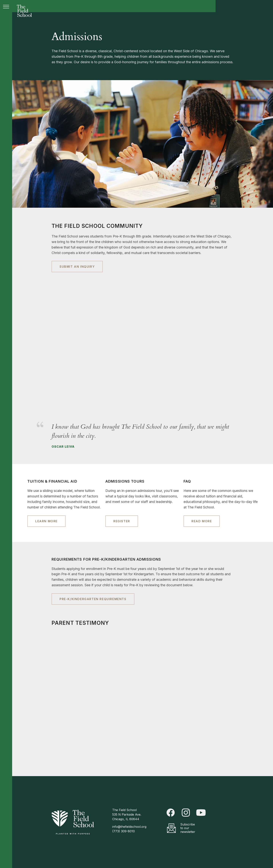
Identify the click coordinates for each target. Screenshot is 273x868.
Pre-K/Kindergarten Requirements (93, 599)
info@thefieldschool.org (129, 827)
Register (122, 521)
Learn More (46, 521)
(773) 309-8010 (124, 831)
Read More (202, 521)
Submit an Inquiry (77, 267)
